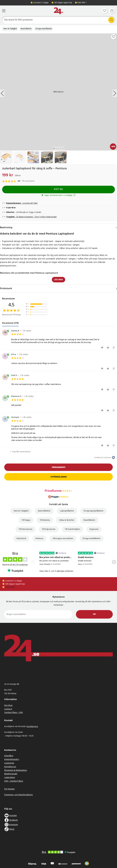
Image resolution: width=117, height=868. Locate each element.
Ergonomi (94, 529)
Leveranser (9, 763)
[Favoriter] (105, 11)
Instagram (13, 825)
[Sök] (59, 20)
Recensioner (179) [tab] (10, 323)
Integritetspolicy (12, 759)
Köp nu (59, 189)
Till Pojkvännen (49, 529)
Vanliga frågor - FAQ (14, 713)
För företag (9, 789)
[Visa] (116, 289)
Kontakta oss (10, 767)
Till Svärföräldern (73, 529)
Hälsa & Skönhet (67, 520)
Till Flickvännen (26, 529)
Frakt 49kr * (82, 3)
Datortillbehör (44, 511)
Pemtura (39, 539)
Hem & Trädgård (10, 29)
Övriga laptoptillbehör (94, 511)
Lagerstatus (10, 777)
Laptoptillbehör (67, 511)
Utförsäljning (59, 477)
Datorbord (21, 539)
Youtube (13, 816)
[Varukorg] (112, 11)
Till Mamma (45, 520)
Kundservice (32, 727)
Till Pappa (26, 520)
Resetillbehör (26, 29)
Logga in (8, 709)
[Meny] (4, 11)
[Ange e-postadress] (38, 614)
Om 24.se (8, 705)
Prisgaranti (59, 467)
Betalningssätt (11, 774)
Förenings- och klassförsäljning (19, 795)
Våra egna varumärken (63, 539)
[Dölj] (116, 228)
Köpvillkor (9, 756)
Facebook (13, 820)
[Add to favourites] (114, 37)
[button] (87, 863)
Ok (94, 614)
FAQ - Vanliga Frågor (14, 781)
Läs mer (59, 280)
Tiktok (12, 829)
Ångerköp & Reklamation (16, 770)
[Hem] (59, 11)
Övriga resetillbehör (44, 29)
